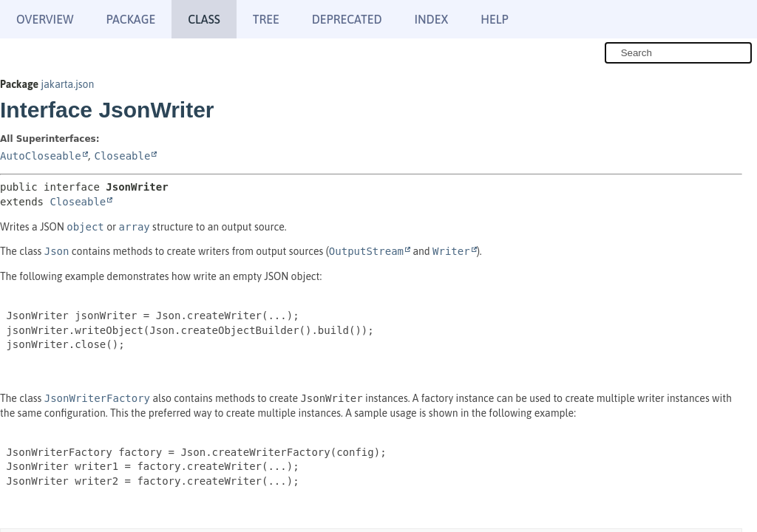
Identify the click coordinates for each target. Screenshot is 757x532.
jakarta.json (67, 84)
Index (432, 19)
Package (130, 19)
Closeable (122, 156)
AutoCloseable (41, 156)
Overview (45, 19)
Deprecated (347, 19)
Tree (266, 19)
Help (494, 19)
